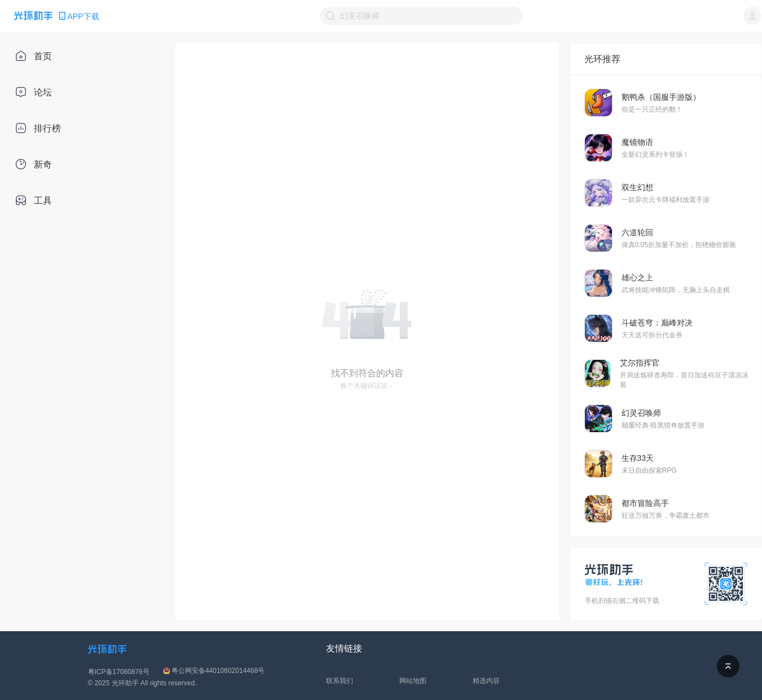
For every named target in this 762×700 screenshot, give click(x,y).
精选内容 (486, 681)
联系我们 (340, 681)
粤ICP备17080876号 (119, 672)
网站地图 (413, 681)
